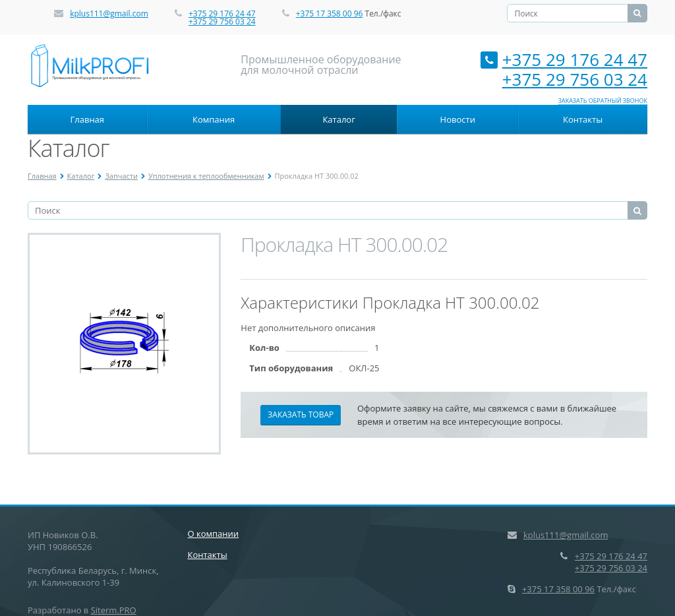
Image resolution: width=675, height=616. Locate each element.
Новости (458, 119)
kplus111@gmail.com (109, 14)
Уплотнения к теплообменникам (206, 176)
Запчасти (121, 176)
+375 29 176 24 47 (222, 14)
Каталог (338, 119)
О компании (214, 534)
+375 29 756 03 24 (222, 21)
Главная (88, 119)
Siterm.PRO (114, 610)
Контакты (583, 119)
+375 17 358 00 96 (330, 14)
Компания (214, 119)
